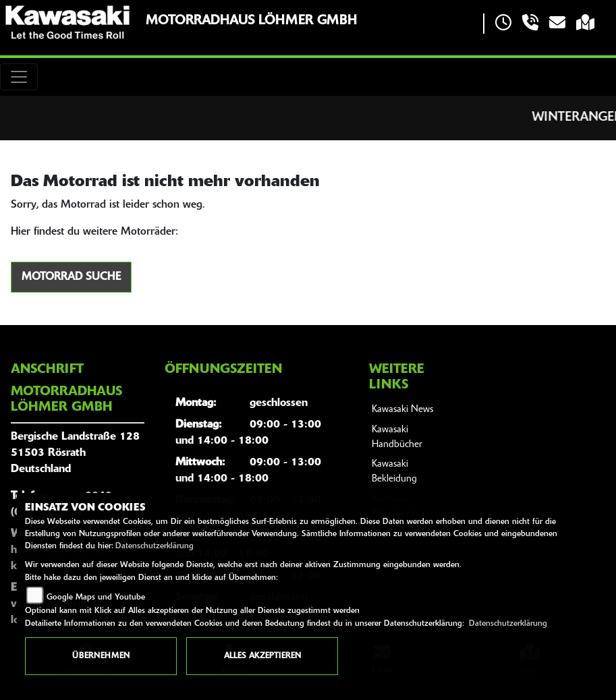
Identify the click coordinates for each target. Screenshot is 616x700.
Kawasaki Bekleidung (394, 472)
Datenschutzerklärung (155, 546)
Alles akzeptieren (262, 656)
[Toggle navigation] (19, 77)
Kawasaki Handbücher (397, 437)
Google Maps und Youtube (96, 597)
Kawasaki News (402, 410)
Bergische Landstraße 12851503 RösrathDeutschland (75, 453)
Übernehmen (101, 656)
